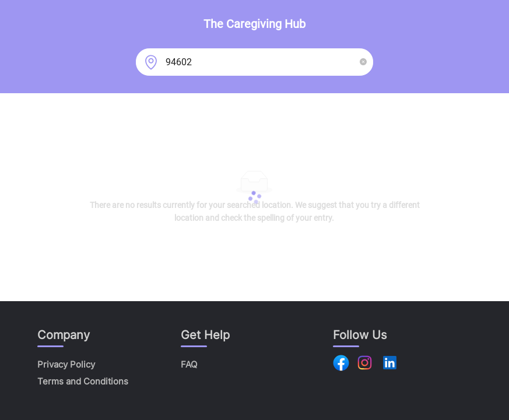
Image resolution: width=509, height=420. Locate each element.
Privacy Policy (66, 364)
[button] (363, 62)
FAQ (189, 364)
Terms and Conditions (83, 381)
